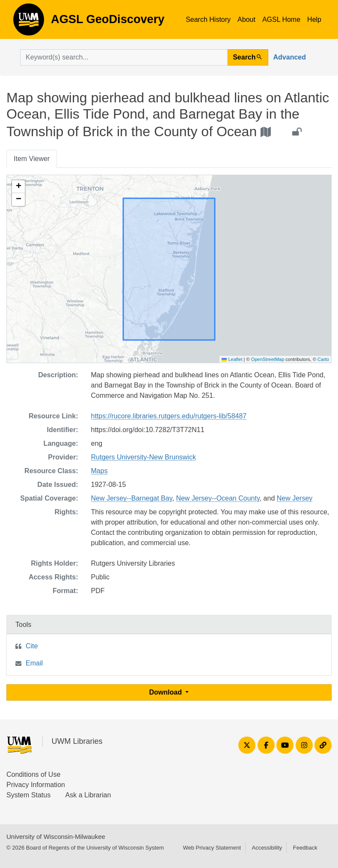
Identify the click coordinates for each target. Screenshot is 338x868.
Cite (32, 646)
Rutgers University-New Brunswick (144, 457)
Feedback (305, 848)
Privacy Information (36, 785)
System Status (28, 795)
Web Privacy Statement (212, 848)
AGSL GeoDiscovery (29, 22)
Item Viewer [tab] (32, 159)
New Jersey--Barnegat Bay (132, 498)
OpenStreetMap (268, 359)
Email (34, 663)
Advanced (290, 57)
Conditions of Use (33, 774)
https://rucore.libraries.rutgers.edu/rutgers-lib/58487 (169, 416)
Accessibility (267, 848)
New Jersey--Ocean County (218, 498)
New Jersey (295, 498)
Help (314, 19)
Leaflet (232, 359)
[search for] (124, 57)
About (246, 19)
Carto (323, 359)
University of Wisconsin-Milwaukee (56, 837)
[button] (18, 187)
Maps (99, 471)
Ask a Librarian (88, 795)
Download (167, 692)
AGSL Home (281, 19)
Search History (208, 19)
